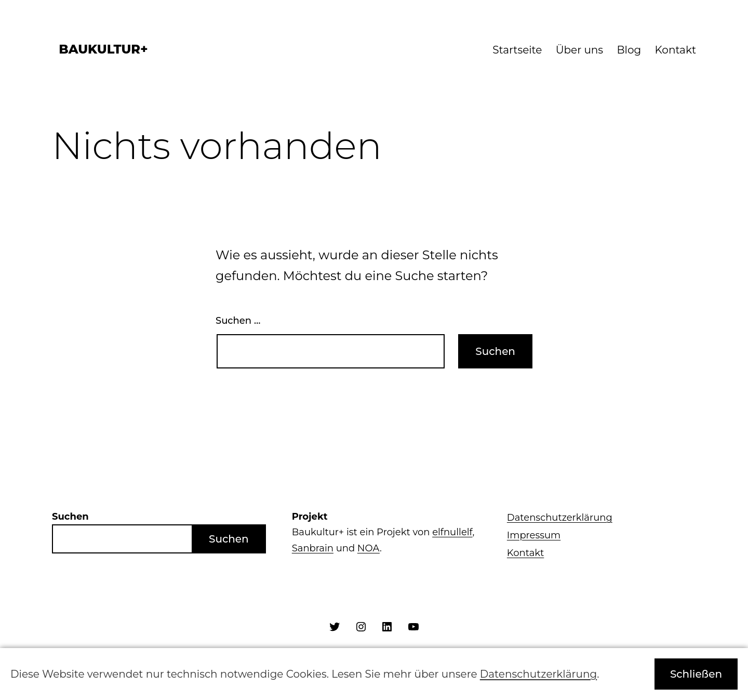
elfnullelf (452, 532)
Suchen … (238, 321)
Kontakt (676, 50)
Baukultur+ (103, 49)
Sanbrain (313, 548)
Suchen (229, 539)
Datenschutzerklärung (560, 518)
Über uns (579, 50)
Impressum (534, 535)
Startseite (517, 50)
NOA (369, 548)
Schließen (696, 674)
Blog (629, 50)
